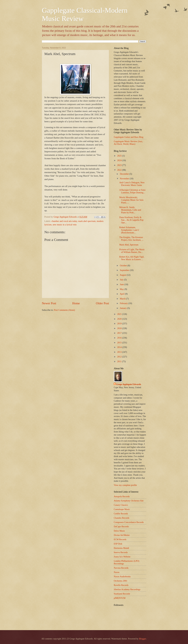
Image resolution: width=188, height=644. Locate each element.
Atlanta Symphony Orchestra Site (129, 501)
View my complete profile (125, 485)
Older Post (102, 303)
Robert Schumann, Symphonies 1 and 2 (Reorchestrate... (129, 230)
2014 (120, 347)
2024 (120, 160)
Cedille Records (121, 514)
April (122, 294)
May (122, 289)
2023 (120, 165)
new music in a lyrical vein (65, 225)
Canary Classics (121, 505)
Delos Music (119, 531)
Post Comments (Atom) (64, 310)
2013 (120, 352)
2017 (120, 333)
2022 (120, 170)
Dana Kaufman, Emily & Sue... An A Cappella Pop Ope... (131, 220)
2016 (120, 338)
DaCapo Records (121, 527)
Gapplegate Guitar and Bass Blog (129, 137)
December (125, 174)
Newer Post (49, 303)
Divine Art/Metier (122, 535)
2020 (120, 319)
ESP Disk (118, 544)
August (123, 275)
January (124, 308)
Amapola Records (122, 497)
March (123, 299)
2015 (120, 343)
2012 (120, 357)
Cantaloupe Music (122, 509)
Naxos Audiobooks (122, 577)
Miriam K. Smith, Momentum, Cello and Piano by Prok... (130, 210)
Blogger (143, 639)
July (122, 280)
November (125, 179)
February (124, 303)
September (125, 270)
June (122, 284)
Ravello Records (121, 585)
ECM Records (120, 539)
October (124, 266)
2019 (120, 324)
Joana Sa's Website (122, 557)
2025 (120, 156)
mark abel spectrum (87, 221)
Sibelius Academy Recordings (127, 589)
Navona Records (121, 568)
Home (76, 303)
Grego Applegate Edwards (129, 384)
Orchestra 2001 (121, 581)
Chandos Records (122, 518)
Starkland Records (122, 594)
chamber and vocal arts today (64, 221)
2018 (120, 328)
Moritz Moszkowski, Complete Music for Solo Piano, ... (131, 200)
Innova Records (121, 552)
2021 (120, 314)
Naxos (117, 572)
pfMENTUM (120, 598)
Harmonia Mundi (121, 548)
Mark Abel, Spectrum (129, 245)
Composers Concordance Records (129, 522)
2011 (120, 361)
